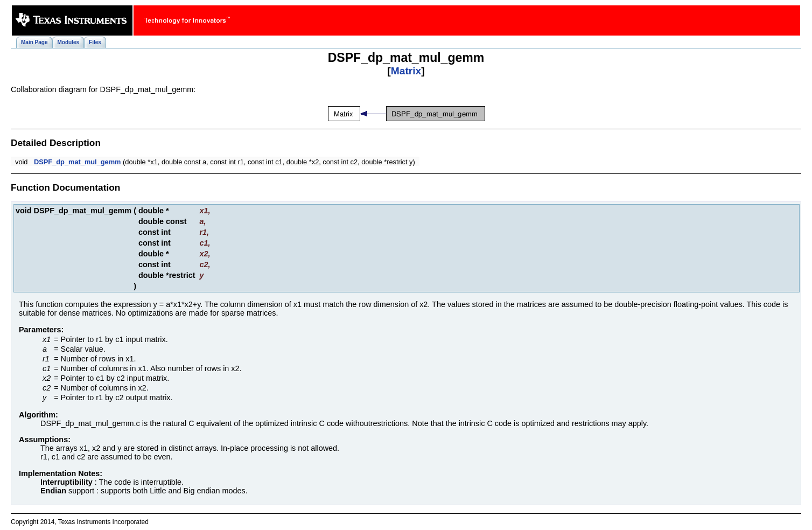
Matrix (406, 71)
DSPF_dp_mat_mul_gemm (77, 162)
